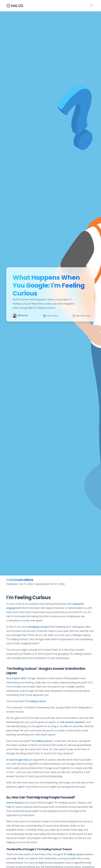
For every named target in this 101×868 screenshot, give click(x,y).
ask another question (72, 722)
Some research (15, 803)
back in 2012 (19, 678)
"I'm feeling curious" (42, 741)
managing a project (38, 627)
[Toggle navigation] (91, 6)
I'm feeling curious (36, 701)
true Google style (19, 760)
